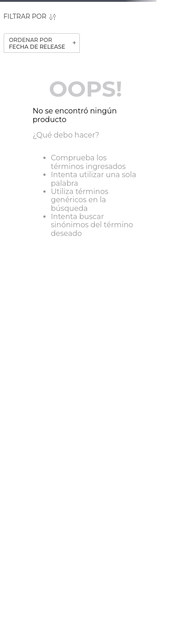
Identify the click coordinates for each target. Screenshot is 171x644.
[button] (30, 17)
